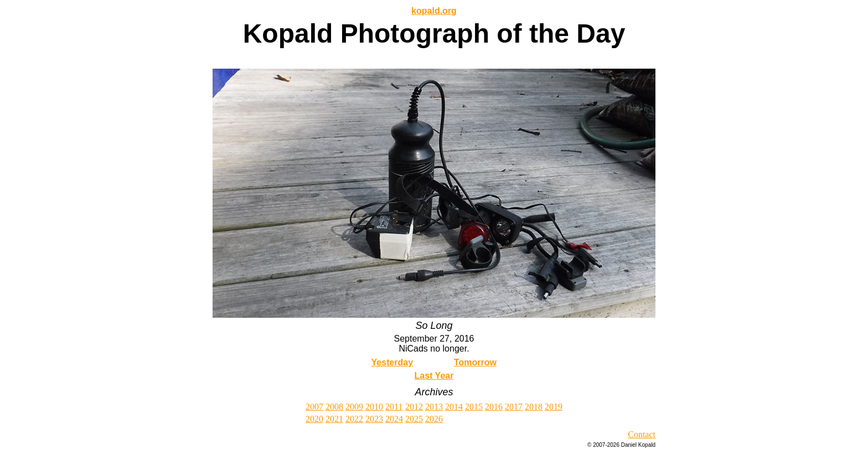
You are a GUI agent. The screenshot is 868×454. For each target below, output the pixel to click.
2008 (334, 407)
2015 (474, 407)
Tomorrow (475, 362)
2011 (394, 407)
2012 (414, 407)
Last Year (434, 376)
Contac (640, 434)
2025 (414, 419)
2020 (314, 419)
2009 (354, 407)
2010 (374, 407)
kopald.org (434, 11)
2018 (534, 407)
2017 (514, 407)
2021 (334, 419)
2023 (374, 419)
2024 (394, 419)
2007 (314, 407)
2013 (434, 407)
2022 (354, 419)
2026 (434, 419)
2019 (554, 407)
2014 (454, 407)
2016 (494, 407)
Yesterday (392, 362)
